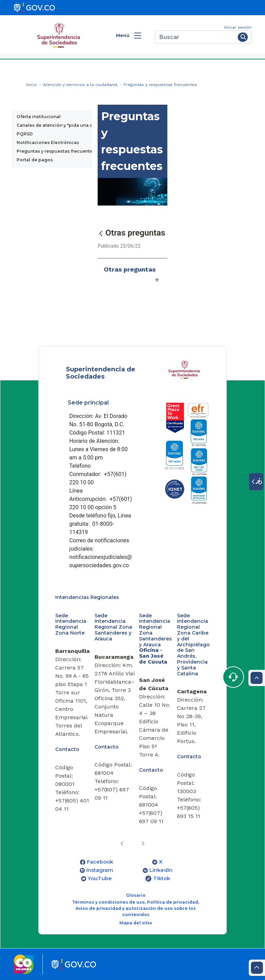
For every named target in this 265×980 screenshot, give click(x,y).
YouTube (100, 878)
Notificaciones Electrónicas (48, 142)
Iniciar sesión (238, 27)
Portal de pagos (35, 160)
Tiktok (162, 878)
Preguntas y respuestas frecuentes (56, 151)
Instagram (100, 870)
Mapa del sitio (136, 923)
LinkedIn (161, 870)
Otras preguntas (132, 276)
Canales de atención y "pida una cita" (58, 125)
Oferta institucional (39, 117)
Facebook (100, 862)
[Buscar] (195, 37)
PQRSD (25, 134)
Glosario (136, 895)
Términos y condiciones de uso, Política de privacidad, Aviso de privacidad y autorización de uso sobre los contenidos (136, 908)
